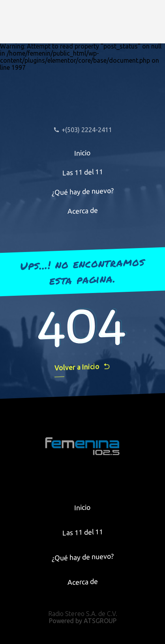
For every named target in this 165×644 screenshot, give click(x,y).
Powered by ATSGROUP (83, 621)
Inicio (82, 153)
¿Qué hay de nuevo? (83, 191)
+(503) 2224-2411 (83, 130)
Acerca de (83, 211)
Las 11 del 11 (83, 172)
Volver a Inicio (82, 367)
